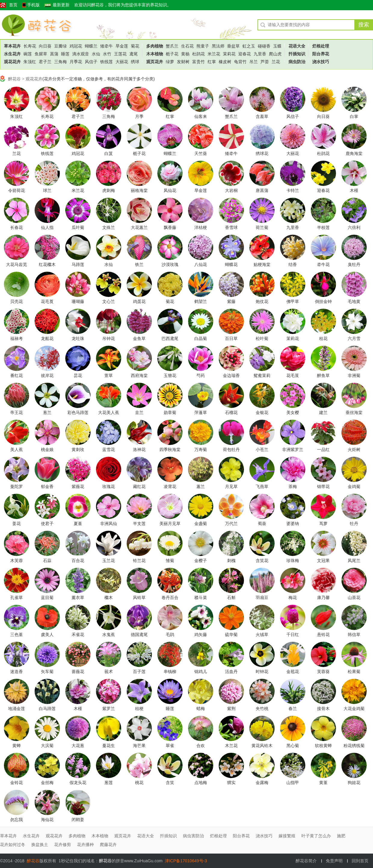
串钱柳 (170, 672)
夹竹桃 (262, 709)
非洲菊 (354, 375)
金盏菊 (201, 524)
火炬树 (354, 449)
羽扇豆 (262, 598)
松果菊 (354, 672)
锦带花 (323, 487)
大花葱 (78, 746)
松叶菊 (262, 338)
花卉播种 (85, 845)
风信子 (91, 62)
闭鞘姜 (78, 820)
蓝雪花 (109, 449)
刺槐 (231, 561)
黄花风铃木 (262, 746)
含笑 (170, 783)
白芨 (109, 153)
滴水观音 (81, 54)
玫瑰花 (109, 487)
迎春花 (245, 54)
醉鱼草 (323, 375)
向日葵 (45, 46)
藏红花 (139, 487)
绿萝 (170, 62)
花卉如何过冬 (13, 845)
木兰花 (231, 746)
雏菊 (170, 561)
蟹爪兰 (172, 46)
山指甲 (293, 783)
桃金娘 (47, 449)
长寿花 (30, 46)
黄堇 (323, 783)
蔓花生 (109, 746)
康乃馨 (323, 598)
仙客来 (201, 116)
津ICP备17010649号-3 (186, 861)
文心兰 (109, 301)
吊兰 (254, 62)
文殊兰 (109, 227)
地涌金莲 (17, 709)
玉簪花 (170, 375)
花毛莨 (47, 301)
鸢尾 (134, 54)
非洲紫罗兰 (293, 449)
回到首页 (360, 861)
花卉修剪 (63, 845)
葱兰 (47, 412)
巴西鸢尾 (170, 338)
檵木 (109, 598)
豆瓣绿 (60, 46)
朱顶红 (30, 62)
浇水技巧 (321, 62)
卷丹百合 (170, 598)
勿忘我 (17, 820)
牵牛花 (323, 264)
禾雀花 (78, 635)
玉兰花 (109, 561)
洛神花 (139, 449)
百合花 (78, 561)
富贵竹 (199, 62)
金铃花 (17, 783)
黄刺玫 (78, 449)
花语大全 (297, 46)
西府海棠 (139, 375)
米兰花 (214, 54)
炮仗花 (262, 301)
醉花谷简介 (306, 861)
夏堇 (78, 524)
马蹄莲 (78, 264)
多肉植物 (155, 46)
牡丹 (354, 524)
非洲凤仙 (109, 524)
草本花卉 (12, 46)
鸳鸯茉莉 (262, 375)
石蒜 (47, 561)
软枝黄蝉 (323, 746)
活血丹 (231, 672)
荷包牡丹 (231, 449)
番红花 (17, 375)
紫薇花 (78, 487)
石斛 (231, 598)
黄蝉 (17, 746)
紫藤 (231, 301)
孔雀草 (17, 598)
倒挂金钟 (323, 301)
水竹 (107, 54)
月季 (139, 116)
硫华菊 (231, 635)
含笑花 (262, 561)
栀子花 (172, 54)
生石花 (187, 46)
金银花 (262, 412)
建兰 (323, 412)
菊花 (135, 46)
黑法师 (218, 46)
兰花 (276, 62)
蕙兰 (201, 487)
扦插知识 (297, 54)
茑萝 (323, 524)
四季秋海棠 (170, 449)
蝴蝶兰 (91, 46)
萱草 (109, 375)
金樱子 (201, 561)
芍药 (201, 375)
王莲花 (120, 54)
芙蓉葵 (323, 672)
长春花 (17, 227)
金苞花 (293, 672)
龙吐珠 (78, 338)
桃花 (139, 783)
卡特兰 (293, 190)
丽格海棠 (139, 190)
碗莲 (28, 54)
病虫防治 (297, 62)
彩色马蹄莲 (78, 412)
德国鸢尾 (139, 635)
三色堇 (17, 635)
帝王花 (17, 412)
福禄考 (17, 338)
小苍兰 (262, 449)
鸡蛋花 (139, 301)
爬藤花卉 (108, 845)
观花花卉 (12, 62)
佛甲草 (293, 301)
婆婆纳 (293, 524)
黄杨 (185, 54)
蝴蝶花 (231, 264)
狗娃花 (354, 783)
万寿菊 (201, 449)
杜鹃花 (199, 54)
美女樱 (293, 412)
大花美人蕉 (109, 412)
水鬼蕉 (109, 635)
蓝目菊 (47, 598)
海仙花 (47, 820)
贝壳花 (17, 301)
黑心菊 (293, 746)
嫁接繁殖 (287, 836)
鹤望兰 (201, 301)
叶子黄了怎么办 (316, 836)
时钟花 (262, 672)
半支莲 (139, 524)
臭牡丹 (354, 264)
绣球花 (262, 153)
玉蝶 (277, 46)
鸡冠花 (76, 46)
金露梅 (262, 783)
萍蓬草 (201, 412)
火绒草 (262, 635)
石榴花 (231, 412)
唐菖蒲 (262, 190)
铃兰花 (139, 561)
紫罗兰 (109, 709)
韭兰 (139, 412)
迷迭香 (17, 672)
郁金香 (47, 487)
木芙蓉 (17, 561)
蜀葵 (262, 524)
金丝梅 (47, 783)
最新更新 (61, 5)
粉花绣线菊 (354, 746)
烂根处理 (321, 46)
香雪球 (231, 227)
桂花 (323, 338)
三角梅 (60, 62)
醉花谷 (33, 25)
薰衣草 (78, 598)
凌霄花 (170, 487)
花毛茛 (293, 375)
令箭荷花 (17, 190)
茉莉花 (229, 54)
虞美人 (47, 635)
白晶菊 (201, 338)
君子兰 (45, 62)
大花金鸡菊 (354, 709)
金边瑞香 (231, 375)
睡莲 (65, 54)
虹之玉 (249, 46)
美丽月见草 (170, 524)
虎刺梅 (109, 190)
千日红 (293, 635)
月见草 (231, 487)
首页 (13, 5)
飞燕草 (262, 487)
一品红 (323, 449)
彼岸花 (47, 375)
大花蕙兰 (139, 227)
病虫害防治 (193, 836)
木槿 (354, 190)
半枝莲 (323, 227)
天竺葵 (201, 153)
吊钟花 (109, 338)
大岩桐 (231, 190)
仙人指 (47, 227)
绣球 (135, 62)
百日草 (231, 338)
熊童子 (203, 46)
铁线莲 (106, 62)
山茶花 (354, 598)
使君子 (47, 524)
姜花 (17, 524)
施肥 (341, 836)
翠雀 (170, 746)
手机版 (33, 5)
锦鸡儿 (201, 672)
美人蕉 (17, 449)
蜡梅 (201, 709)
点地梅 (201, 783)
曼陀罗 (17, 487)
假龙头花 (78, 783)
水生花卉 (12, 54)
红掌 (212, 62)
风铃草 (139, 598)
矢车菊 (47, 672)
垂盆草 (233, 46)
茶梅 (293, 487)
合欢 (201, 746)
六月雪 (354, 338)
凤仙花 (170, 190)
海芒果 (139, 746)
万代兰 (231, 524)
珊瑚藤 (78, 301)
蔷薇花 (78, 672)
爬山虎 (275, 54)
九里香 (260, 54)
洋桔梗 (201, 227)
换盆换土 (40, 845)
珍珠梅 (293, 561)
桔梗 (139, 709)
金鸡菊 (354, 487)
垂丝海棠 (354, 412)
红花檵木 (47, 264)
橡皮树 (225, 62)
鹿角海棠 (354, 153)
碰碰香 (264, 46)
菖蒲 (54, 54)
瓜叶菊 (78, 227)
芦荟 (265, 62)
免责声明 (334, 861)
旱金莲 (122, 46)
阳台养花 (321, 54)
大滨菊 (47, 746)
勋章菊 (170, 412)
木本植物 (155, 54)
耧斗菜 (201, 598)
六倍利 (354, 227)
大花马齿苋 (17, 264)
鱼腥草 (41, 54)
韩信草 (354, 635)
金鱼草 (139, 338)
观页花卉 (155, 62)
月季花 (76, 62)
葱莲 (109, 783)
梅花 (293, 598)
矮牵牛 (106, 46)
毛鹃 (170, 635)
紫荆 (231, 709)
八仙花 (201, 264)
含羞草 (262, 116)
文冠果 (323, 561)
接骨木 (323, 709)
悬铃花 (323, 635)
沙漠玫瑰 (170, 264)
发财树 (183, 62)
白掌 (354, 116)
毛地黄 (354, 301)
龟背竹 (240, 62)
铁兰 (139, 264)
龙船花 (47, 338)
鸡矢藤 (201, 635)
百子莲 (139, 672)
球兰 (47, 190)
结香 (293, 264)
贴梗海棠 (262, 264)
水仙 (96, 54)
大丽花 (122, 62)
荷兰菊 (262, 227)
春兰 (293, 709)
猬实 (231, 783)
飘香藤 (170, 227)
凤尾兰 (354, 561)
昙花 (78, 375)
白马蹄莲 (47, 709)
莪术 (109, 672)
